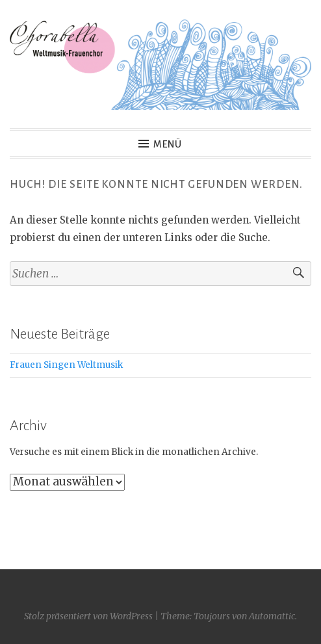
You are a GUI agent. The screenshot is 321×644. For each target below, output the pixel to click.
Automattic (272, 616)
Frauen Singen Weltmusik (66, 365)
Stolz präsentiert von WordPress (88, 616)
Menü (168, 144)
